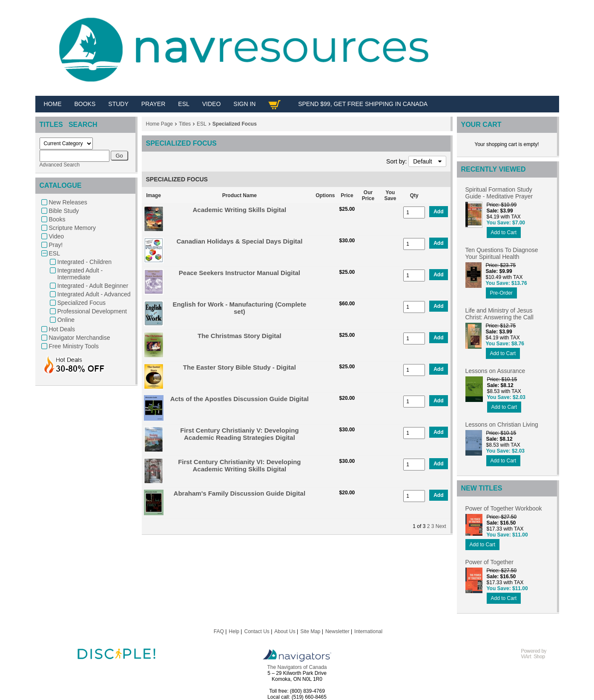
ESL (55, 253)
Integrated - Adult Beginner (93, 286)
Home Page (159, 124)
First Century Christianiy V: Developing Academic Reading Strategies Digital (239, 434)
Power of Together (489, 562)
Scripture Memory (72, 228)
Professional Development (92, 311)
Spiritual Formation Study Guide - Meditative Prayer (499, 193)
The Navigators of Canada (297, 667)
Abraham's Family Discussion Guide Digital (240, 493)
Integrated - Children (85, 262)
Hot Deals (62, 329)
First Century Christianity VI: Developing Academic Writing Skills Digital (239, 465)
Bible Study (64, 211)
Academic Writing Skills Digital (239, 210)
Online (66, 320)
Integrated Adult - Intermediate (80, 274)
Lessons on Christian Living (502, 425)
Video (57, 236)
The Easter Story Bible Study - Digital (240, 367)
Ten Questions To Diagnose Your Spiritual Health (502, 253)
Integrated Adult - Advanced (94, 294)
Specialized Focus (82, 303)
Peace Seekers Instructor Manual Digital (240, 273)
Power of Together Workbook (504, 508)
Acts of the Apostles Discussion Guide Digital (240, 399)
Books (57, 219)
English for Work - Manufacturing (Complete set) (239, 308)
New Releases (68, 202)
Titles (185, 124)
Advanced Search (60, 165)
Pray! (56, 245)
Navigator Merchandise (80, 338)
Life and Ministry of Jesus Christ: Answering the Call (499, 314)
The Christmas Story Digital (240, 336)
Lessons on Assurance (495, 371)
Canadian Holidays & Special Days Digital (239, 241)
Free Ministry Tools (74, 346)
